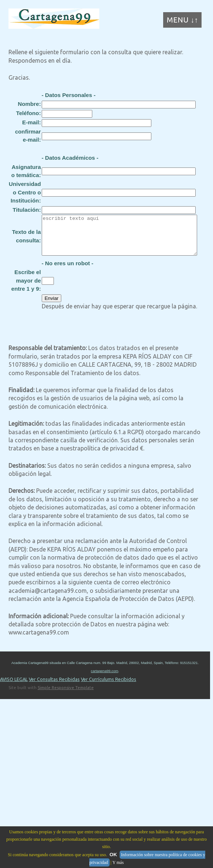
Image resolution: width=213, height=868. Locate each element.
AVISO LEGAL (14, 687)
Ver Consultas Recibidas (54, 687)
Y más (118, 862)
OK (113, 855)
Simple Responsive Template (66, 695)
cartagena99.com (104, 679)
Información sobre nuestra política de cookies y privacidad (147, 859)
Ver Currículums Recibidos (109, 687)
